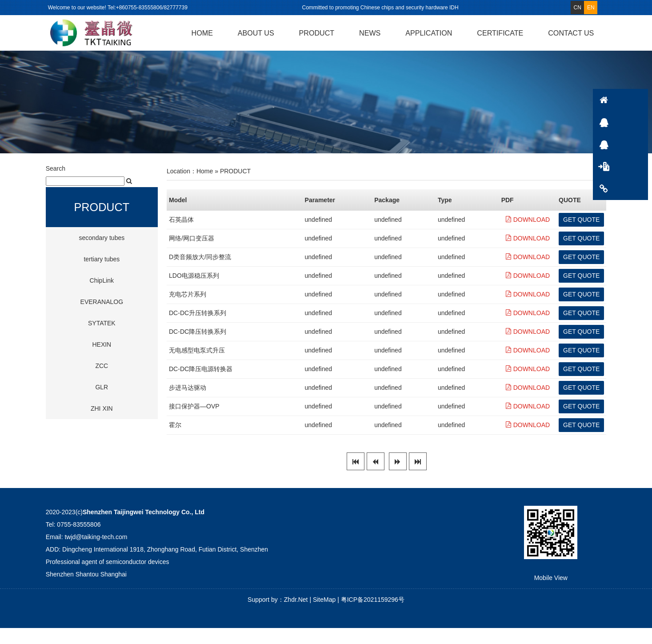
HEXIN (102, 361)
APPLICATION (429, 33)
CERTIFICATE (500, 33)
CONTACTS (636, 189)
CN (578, 8)
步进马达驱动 (188, 404)
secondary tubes (102, 254)
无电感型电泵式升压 (197, 367)
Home (205, 187)
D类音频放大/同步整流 (200, 273)
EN (591, 8)
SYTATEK (102, 340)
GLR (102, 404)
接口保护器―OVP (194, 423)
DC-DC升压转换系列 (198, 329)
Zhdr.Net (296, 616)
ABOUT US (256, 33)
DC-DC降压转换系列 (198, 348)
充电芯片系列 (188, 311)
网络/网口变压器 (192, 255)
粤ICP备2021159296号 (373, 616)
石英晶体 (181, 236)
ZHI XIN (102, 425)
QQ (636, 122)
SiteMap (324, 616)
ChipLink (102, 297)
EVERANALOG (102, 318)
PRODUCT (317, 33)
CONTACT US (571, 33)
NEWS (370, 33)
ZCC (102, 382)
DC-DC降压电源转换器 (201, 385)
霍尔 (175, 441)
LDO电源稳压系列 (194, 292)
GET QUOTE (581, 236)
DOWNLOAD (528, 236)
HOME (202, 33)
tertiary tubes (102, 276)
